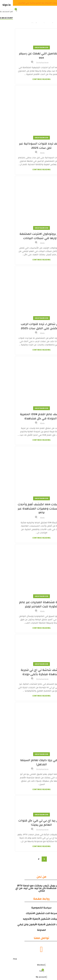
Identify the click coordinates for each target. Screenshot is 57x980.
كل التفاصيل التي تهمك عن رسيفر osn (29, 55)
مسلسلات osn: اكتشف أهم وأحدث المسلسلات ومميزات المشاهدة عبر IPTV (28, 508)
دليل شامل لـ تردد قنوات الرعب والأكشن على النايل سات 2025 (28, 326)
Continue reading (28, 79)
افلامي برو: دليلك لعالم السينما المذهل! (28, 762)
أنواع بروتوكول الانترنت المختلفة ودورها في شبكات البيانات (28, 236)
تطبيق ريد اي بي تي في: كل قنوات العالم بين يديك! (29, 823)
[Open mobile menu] (54, 10)
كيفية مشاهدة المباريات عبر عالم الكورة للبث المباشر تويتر (29, 604)
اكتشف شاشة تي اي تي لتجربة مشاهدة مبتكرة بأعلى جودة (28, 672)
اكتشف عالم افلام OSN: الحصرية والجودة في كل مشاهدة (29, 416)
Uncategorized (29, 47)
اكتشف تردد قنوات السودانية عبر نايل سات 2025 (29, 146)
